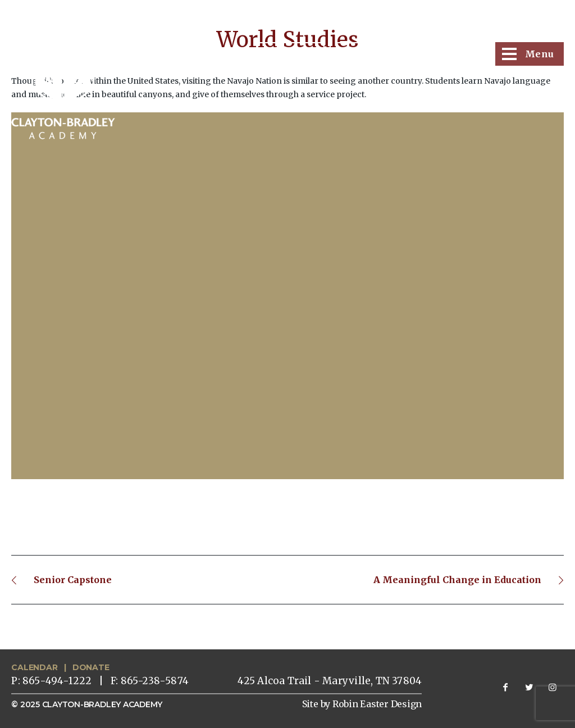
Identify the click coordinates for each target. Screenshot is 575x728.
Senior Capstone (73, 580)
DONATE (91, 667)
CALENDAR (34, 667)
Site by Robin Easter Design (362, 704)
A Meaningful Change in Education (457, 580)
